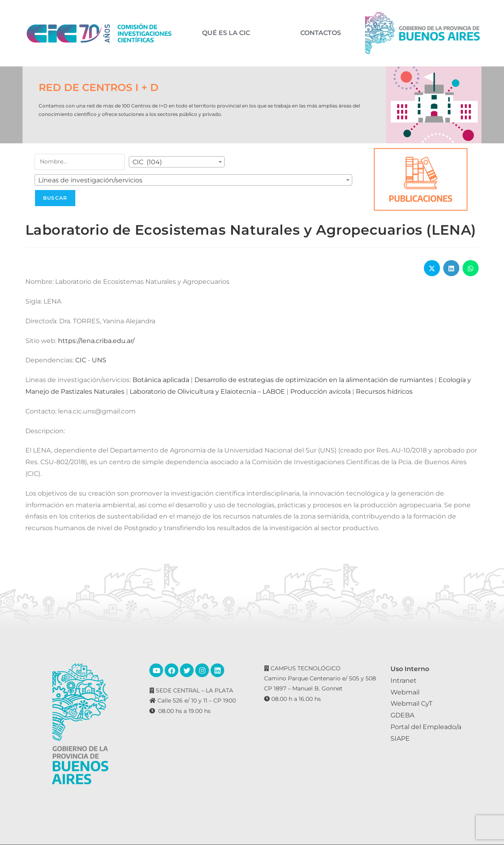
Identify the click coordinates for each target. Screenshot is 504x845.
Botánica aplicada (161, 380)
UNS (99, 360)
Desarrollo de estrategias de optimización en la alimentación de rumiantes (314, 380)
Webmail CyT (411, 703)
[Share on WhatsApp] (471, 268)
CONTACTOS (321, 33)
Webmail (405, 692)
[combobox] (177, 162)
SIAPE (400, 739)
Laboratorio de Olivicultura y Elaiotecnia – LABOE (207, 392)
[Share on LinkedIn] (451, 268)
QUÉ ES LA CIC (226, 33)
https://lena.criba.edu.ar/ (96, 341)
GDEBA (402, 715)
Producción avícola (320, 392)
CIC (81, 360)
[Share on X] (432, 268)
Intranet (404, 681)
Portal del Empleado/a (426, 727)
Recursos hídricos (384, 392)
